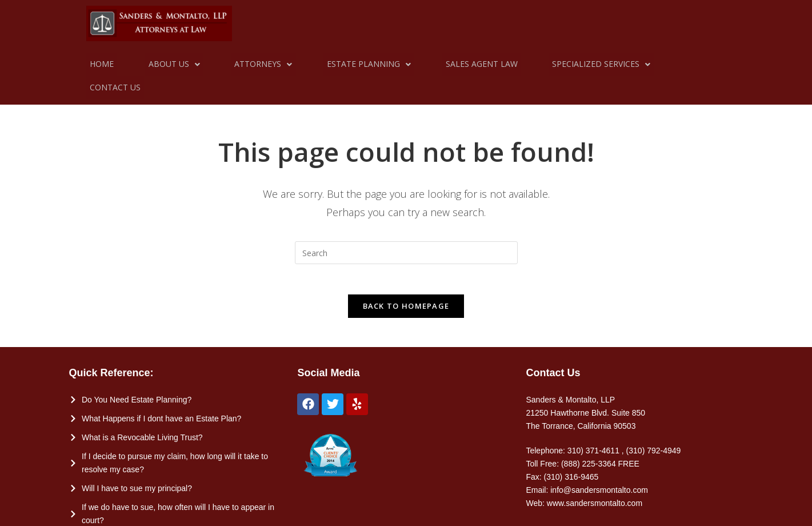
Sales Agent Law (449, 64)
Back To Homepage (406, 288)
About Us (163, 64)
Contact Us (664, 64)
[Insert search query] (406, 230)
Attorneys (245, 64)
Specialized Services (562, 64)
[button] (163, 64)
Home (98, 64)
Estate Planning (344, 64)
